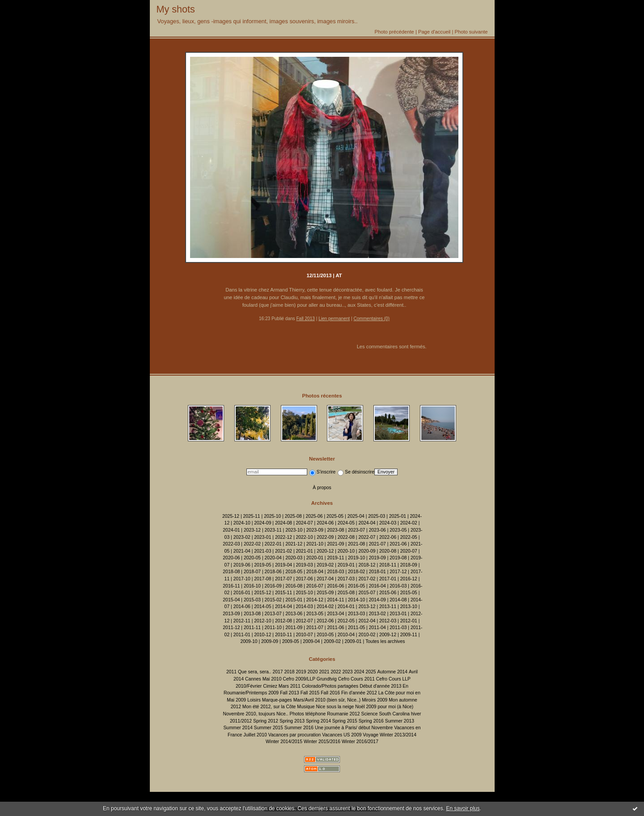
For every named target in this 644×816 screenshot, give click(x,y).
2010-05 (325, 635)
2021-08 (356, 544)
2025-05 (335, 516)
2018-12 (367, 565)
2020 (312, 672)
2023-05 (398, 530)
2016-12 (409, 579)
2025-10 (272, 516)
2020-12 (325, 551)
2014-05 (263, 607)
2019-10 (356, 558)
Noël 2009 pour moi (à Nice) (384, 707)
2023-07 (356, 530)
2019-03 (305, 565)
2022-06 (388, 537)
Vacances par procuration (295, 735)
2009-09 (270, 641)
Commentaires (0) (371, 319)
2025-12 (231, 516)
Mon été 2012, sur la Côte (269, 707)
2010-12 (263, 635)
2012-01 (409, 621)
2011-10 (273, 628)
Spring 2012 (266, 721)
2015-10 (305, 593)
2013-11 (388, 607)
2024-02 (409, 523)
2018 (289, 672)
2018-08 (231, 572)
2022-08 (346, 537)
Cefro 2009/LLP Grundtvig (310, 679)
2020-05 (252, 558)
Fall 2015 (310, 693)
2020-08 (388, 551)
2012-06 (325, 621)
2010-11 (284, 635)
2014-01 (346, 607)
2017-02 (367, 579)
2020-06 (231, 558)
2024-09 (263, 523)
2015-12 (263, 593)
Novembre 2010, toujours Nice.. (255, 714)
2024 (359, 672)
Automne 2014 (393, 672)
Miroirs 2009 (375, 700)
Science (370, 714)
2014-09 (377, 600)
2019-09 (377, 558)
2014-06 (242, 607)
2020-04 (273, 558)
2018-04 (315, 572)
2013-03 (356, 614)
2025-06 (314, 516)
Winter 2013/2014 (398, 735)
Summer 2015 (269, 728)
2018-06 (273, 572)
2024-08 (284, 523)
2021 (324, 672)
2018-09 (409, 565)
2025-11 (252, 516)
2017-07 (284, 579)
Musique (306, 707)
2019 (301, 672)
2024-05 (346, 523)
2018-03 (335, 572)
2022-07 (367, 537)
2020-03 (294, 558)
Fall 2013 (305, 319)
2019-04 (284, 565)
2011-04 (377, 628)
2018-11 (388, 565)
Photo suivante (471, 32)
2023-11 (273, 530)
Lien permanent (334, 319)
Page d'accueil (434, 32)
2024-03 (388, 523)
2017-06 (305, 579)
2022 (336, 672)
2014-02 (325, 607)
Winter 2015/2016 (322, 742)
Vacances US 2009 (342, 735)
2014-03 (305, 607)
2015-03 (252, 600)
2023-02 (242, 537)
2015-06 (388, 593)
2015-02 (273, 600)
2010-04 (346, 635)
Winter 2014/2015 (284, 742)
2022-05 (409, 537)
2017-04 (325, 579)
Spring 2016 (371, 721)
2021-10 (315, 544)
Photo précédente (394, 32)
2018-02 (356, 572)
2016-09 (273, 586)
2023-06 (377, 530)
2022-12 (284, 537)
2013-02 (377, 614)
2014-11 (335, 600)
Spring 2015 (345, 721)
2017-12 (398, 572)
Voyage (371, 735)
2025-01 (398, 516)
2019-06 (242, 565)
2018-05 (294, 572)
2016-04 (377, 586)
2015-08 (346, 593)
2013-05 (315, 614)
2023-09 (315, 530)
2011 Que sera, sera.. (249, 672)
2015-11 (284, 593)
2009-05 (291, 641)
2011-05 (356, 628)
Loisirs (254, 700)
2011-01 (242, 635)
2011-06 (335, 628)
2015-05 (409, 593)
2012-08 (284, 621)
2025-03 (377, 516)
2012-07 (305, 621)
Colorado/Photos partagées (330, 686)
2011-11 (252, 628)
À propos (322, 488)
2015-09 (325, 593)
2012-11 (242, 621)
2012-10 (263, 621)
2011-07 (315, 628)
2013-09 (231, 614)
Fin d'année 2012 (359, 693)
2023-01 (263, 537)
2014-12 (315, 600)
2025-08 (293, 516)
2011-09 (294, 628)
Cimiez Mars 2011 (282, 686)
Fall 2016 (330, 693)
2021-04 (242, 551)
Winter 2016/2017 (360, 742)
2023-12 (252, 530)
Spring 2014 (318, 721)
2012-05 (346, 621)
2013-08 (252, 614)
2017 (278, 672)
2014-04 (284, 607)
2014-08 (398, 600)
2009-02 (332, 641)
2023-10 (294, 530)
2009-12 (388, 635)
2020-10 (346, 551)
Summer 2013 (400, 721)
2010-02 (367, 635)
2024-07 (305, 523)
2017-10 (242, 579)
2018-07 (252, 572)
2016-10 (252, 586)
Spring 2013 (292, 721)
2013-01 (398, 614)
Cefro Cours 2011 (356, 679)
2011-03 (398, 628)
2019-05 (263, 565)
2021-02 (284, 551)
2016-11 (231, 586)
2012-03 (388, 621)
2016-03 (398, 586)
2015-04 (231, 600)
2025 (371, 672)
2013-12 (367, 607)
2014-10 (356, 600)
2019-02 (325, 565)
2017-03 (346, 579)
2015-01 (294, 600)
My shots (176, 9)
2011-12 (231, 628)
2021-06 (398, 544)
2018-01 (377, 572)
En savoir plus (463, 808)
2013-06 (294, 614)
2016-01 (242, 593)
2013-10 (409, 607)
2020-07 (409, 551)
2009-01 (353, 641)
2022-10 (305, 537)
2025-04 (356, 516)
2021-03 (263, 551)
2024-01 (231, 530)
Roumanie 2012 (343, 714)
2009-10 (249, 641)
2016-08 (294, 586)
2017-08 (263, 579)
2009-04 (311, 641)
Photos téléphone (307, 714)
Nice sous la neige (335, 707)
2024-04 (367, 523)
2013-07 (273, 614)
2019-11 (335, 558)
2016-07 (315, 586)
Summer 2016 (299, 728)
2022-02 (252, 544)
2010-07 (305, 635)
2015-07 (367, 593)
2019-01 (346, 565)
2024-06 (325, 523)
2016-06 (335, 586)
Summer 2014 (238, 728)
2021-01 (305, 551)
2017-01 (388, 579)
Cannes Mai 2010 (263, 679)
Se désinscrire (356, 472)
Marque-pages (277, 700)
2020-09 (367, 551)
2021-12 (294, 544)
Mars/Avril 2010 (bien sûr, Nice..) (327, 700)
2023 (347, 672)
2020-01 (315, 558)
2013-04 (335, 614)
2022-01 (273, 544)
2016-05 (356, 586)
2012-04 (367, 621)
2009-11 (409, 635)
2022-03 (231, 544)
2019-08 (398, 558)
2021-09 (335, 544)
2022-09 (325, 537)
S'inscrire (322, 472)
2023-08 (335, 530)
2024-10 (242, 523)
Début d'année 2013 (380, 686)
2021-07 (377, 544)
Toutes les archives (385, 641)
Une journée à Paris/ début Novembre (354, 728)
